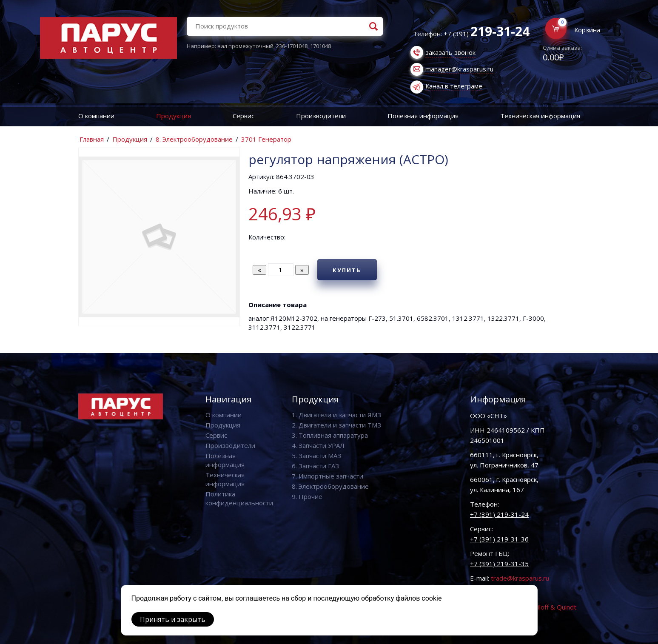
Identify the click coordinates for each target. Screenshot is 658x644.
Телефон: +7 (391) (471, 34)
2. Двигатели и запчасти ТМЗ (336, 425)
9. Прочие (307, 496)
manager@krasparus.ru (459, 69)
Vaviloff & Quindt (552, 607)
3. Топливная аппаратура (330, 435)
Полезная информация (423, 116)
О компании (96, 116)
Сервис (244, 116)
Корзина (587, 30)
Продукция (174, 116)
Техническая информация (540, 116)
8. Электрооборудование (194, 139)
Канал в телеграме (454, 86)
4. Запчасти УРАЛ (318, 445)
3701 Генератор (266, 139)
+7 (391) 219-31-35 (499, 564)
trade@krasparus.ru (520, 578)
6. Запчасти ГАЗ (315, 466)
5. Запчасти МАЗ (316, 456)
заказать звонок (450, 52)
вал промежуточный (245, 46)
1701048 (320, 46)
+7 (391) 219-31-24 (499, 514)
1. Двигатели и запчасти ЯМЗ (336, 415)
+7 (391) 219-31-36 (499, 539)
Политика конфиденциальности (239, 498)
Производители (321, 116)
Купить (347, 270)
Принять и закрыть (173, 619)
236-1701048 (292, 46)
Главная (92, 139)
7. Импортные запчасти (328, 476)
